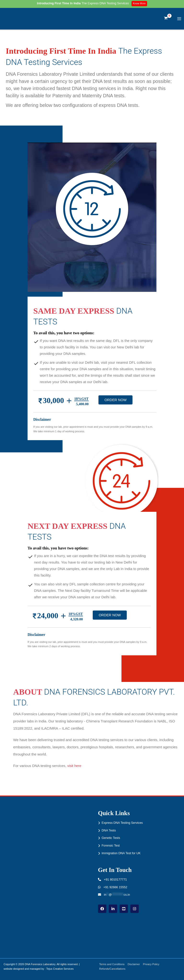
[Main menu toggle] (179, 20)
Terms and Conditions (113, 964)
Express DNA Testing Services (122, 823)
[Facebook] (102, 909)
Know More (140, 4)
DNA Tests (109, 830)
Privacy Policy (153, 964)
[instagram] (135, 909)
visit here (75, 769)
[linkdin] (113, 909)
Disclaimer (135, 964)
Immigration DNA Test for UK (121, 853)
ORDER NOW (115, 403)
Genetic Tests (111, 838)
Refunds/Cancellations (113, 969)
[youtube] (124, 909)
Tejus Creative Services (60, 969)
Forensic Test (111, 845)
